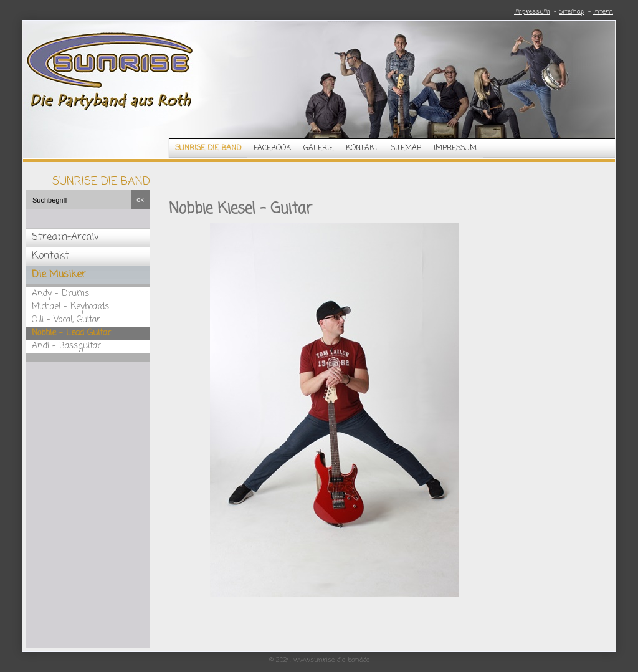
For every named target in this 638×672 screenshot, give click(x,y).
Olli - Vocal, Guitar (66, 320)
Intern (603, 12)
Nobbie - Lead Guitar (71, 333)
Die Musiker (59, 275)
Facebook (272, 148)
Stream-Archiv (65, 238)
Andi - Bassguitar (66, 346)
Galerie (318, 148)
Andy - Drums (60, 294)
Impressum (532, 12)
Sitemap (572, 12)
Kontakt (362, 148)
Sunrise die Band (208, 148)
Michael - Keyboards (70, 307)
